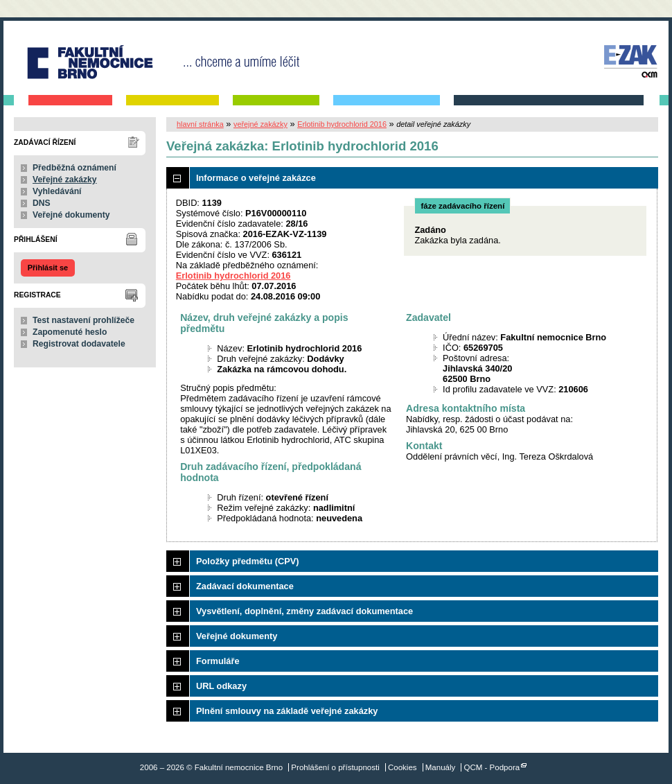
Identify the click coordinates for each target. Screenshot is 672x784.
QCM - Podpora (492, 767)
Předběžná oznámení (74, 168)
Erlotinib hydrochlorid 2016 (342, 124)
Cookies (403, 767)
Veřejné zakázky (65, 180)
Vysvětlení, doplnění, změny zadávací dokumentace (304, 611)
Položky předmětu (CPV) (248, 561)
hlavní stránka (200, 124)
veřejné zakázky (260, 124)
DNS (42, 203)
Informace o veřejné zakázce (256, 178)
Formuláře (218, 661)
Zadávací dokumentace (245, 586)
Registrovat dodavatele (79, 344)
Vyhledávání (57, 191)
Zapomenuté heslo (70, 332)
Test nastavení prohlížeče (83, 320)
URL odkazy (221, 686)
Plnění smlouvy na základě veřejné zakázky (287, 711)
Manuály (441, 767)
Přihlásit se (48, 268)
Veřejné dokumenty (71, 215)
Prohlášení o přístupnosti (335, 767)
